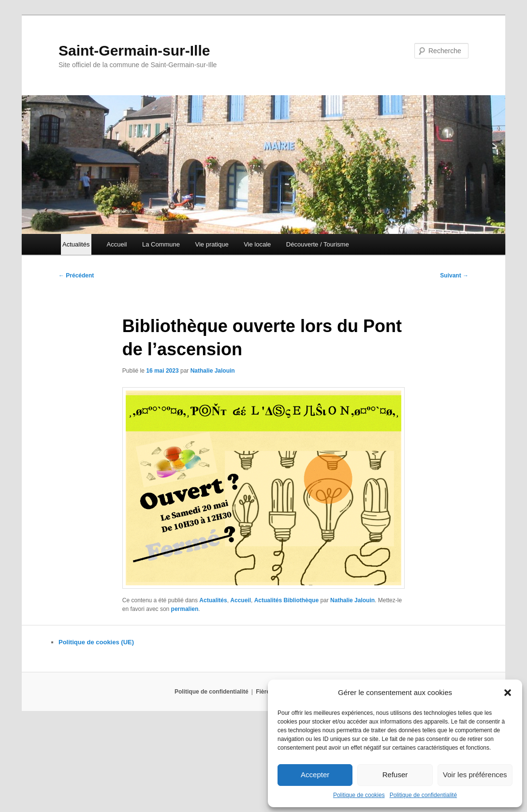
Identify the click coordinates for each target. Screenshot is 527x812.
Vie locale (257, 244)
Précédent (76, 275)
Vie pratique (212, 244)
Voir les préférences (475, 775)
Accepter (315, 775)
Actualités (213, 600)
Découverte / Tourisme (318, 244)
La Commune (161, 244)
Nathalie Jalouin (213, 371)
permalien (185, 609)
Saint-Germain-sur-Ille (134, 51)
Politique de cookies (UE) (96, 642)
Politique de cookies (359, 795)
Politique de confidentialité (423, 795)
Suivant (454, 275)
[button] (508, 693)
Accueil (117, 244)
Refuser (395, 775)
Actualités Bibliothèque (286, 600)
